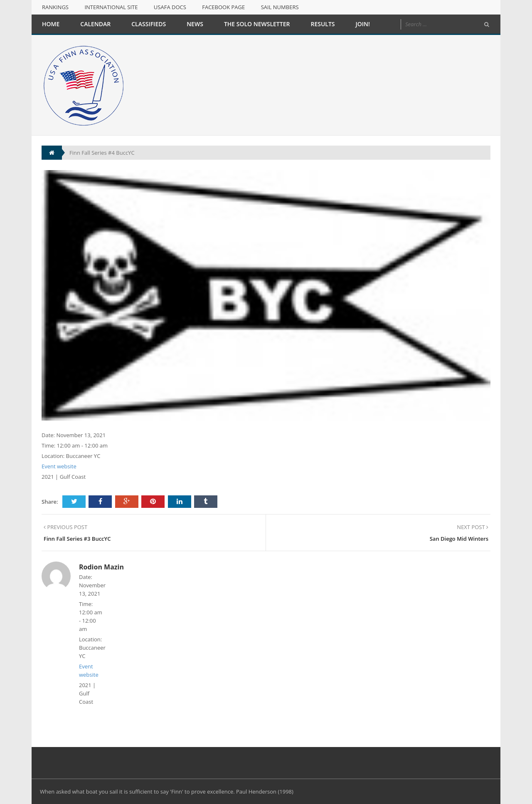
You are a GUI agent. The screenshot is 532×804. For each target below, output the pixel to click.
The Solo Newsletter (257, 24)
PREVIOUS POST (65, 527)
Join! (363, 24)
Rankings (55, 7)
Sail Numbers (280, 7)
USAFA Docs (170, 7)
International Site (111, 7)
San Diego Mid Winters (459, 539)
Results (323, 24)
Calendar (95, 24)
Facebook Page (223, 7)
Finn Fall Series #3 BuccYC (77, 539)
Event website (59, 466)
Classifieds (149, 24)
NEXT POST (473, 527)
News (195, 24)
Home (51, 24)
